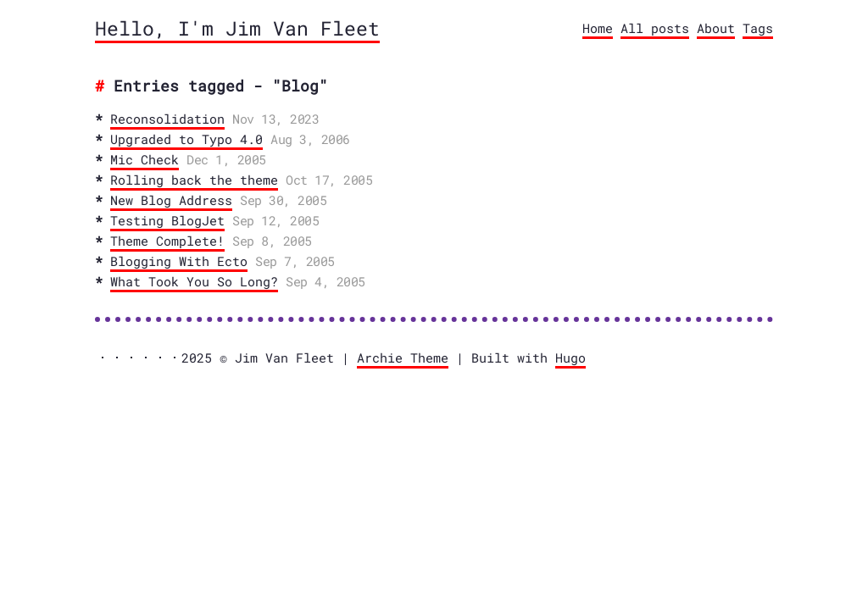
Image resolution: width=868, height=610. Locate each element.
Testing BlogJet (167, 220)
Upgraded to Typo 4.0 (186, 139)
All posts (655, 28)
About (716, 28)
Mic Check (145, 159)
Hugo (570, 358)
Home (598, 28)
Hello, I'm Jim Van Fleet (237, 28)
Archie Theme (403, 358)
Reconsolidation (167, 119)
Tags (758, 28)
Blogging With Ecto (179, 261)
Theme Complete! (167, 241)
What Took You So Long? (194, 281)
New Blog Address (171, 200)
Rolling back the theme (194, 180)
